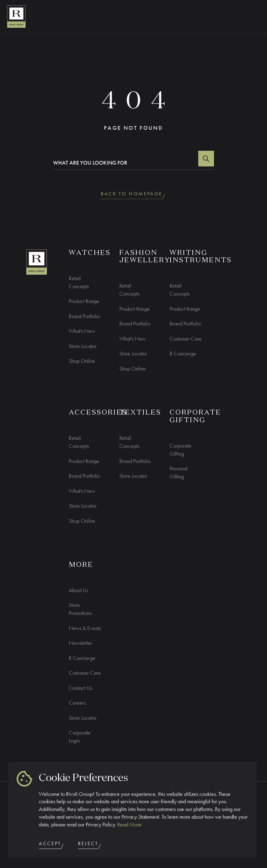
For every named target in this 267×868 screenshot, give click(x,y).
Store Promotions (80, 609)
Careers (77, 703)
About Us (78, 590)
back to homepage (133, 195)
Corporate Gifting (181, 450)
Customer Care (186, 339)
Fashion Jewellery (145, 257)
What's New (82, 331)
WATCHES (90, 253)
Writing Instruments (201, 257)
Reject (90, 845)
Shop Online (82, 361)
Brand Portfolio (84, 316)
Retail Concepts (79, 282)
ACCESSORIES (98, 413)
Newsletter (80, 643)
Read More (129, 824)
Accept (52, 845)
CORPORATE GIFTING (195, 417)
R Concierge (183, 353)
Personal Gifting (179, 472)
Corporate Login (80, 737)
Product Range (84, 301)
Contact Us (80, 688)
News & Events (85, 628)
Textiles (140, 413)
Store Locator (83, 346)
